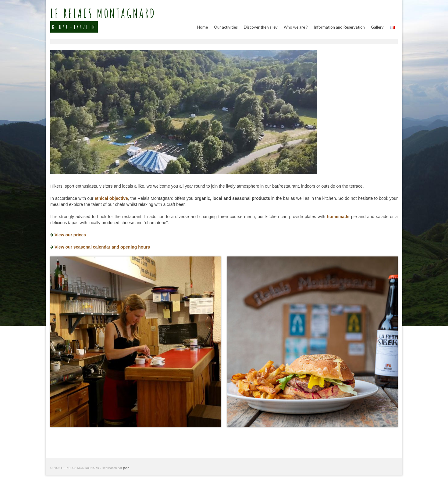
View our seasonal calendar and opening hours (102, 247)
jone (126, 468)
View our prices (70, 235)
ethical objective (111, 198)
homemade (338, 217)
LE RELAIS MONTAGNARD (103, 14)
